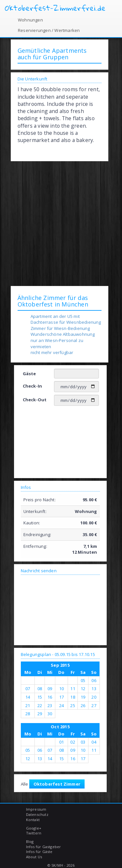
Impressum (36, 809)
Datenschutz (37, 814)
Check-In (33, 386)
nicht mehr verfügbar (52, 352)
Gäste (29, 374)
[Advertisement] (61, 223)
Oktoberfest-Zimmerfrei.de (55, 8)
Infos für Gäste (39, 852)
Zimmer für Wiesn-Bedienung (60, 328)
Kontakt (33, 820)
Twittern (34, 833)
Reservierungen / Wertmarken (49, 30)
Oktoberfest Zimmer (57, 784)
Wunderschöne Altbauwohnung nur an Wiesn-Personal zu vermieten (63, 340)
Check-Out (35, 400)
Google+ (34, 828)
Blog (30, 841)
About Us (34, 857)
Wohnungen (30, 20)
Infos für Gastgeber (44, 847)
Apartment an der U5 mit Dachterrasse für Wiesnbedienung (66, 319)
